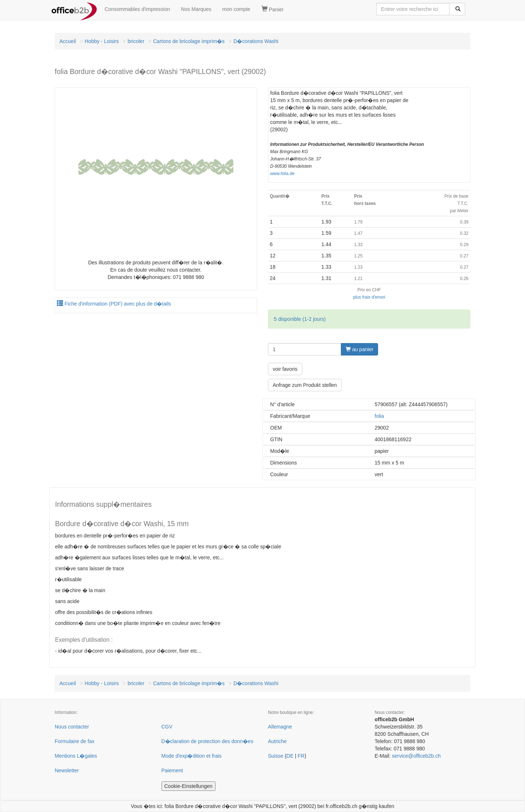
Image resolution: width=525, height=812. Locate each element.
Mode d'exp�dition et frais (192, 756)
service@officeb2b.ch (416, 756)
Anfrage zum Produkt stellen (305, 385)
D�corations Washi (256, 41)
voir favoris (285, 369)
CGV (167, 727)
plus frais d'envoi (369, 297)
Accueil (68, 41)
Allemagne (280, 727)
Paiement (172, 770)
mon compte (236, 9)
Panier (273, 9)
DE (290, 756)
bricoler (136, 41)
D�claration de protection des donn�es (207, 741)
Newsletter (67, 770)
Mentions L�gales (76, 756)
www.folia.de (282, 174)
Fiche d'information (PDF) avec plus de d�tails (114, 304)
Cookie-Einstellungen (188, 786)
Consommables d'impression (137, 9)
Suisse (276, 756)
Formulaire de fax (75, 741)
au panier (359, 349)
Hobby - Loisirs (102, 41)
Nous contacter (72, 727)
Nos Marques (196, 9)
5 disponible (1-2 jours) (300, 319)
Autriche (277, 741)
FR (301, 756)
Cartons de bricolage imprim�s (189, 41)
